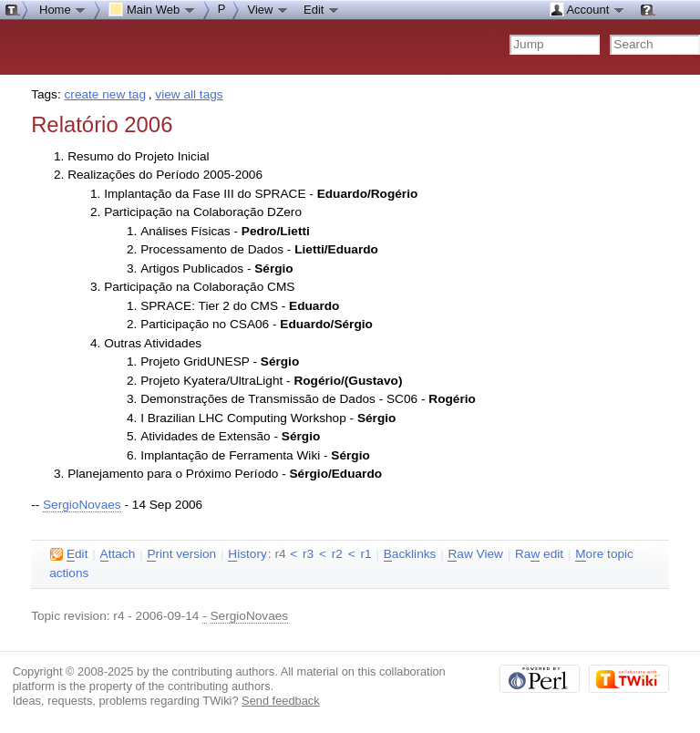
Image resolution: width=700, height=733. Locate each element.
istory (247, 554)
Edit (322, 9)
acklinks (410, 554)
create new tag (105, 94)
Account (587, 9)
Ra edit (539, 554)
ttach (118, 554)
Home (63, 9)
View (268, 9)
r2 (337, 554)
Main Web (152, 9)
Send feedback (281, 701)
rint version (181, 554)
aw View (475, 554)
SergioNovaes (82, 505)
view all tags (189, 94)
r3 (308, 554)
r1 (365, 554)
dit (69, 554)
